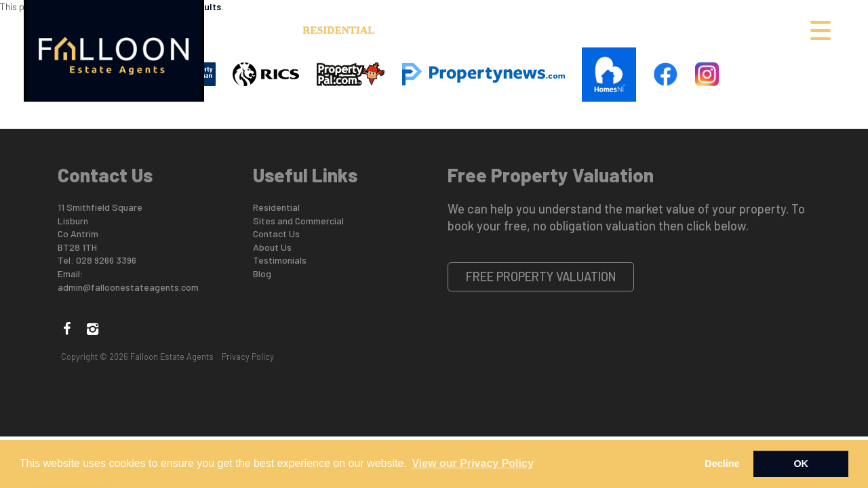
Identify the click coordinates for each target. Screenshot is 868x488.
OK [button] (801, 464)
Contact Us (760, 29)
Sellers (614, 29)
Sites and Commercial (454, 29)
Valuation (682, 29)
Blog (262, 273)
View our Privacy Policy (472, 463)
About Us (262, 29)
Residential (338, 29)
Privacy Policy (248, 357)
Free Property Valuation (541, 277)
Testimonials (280, 260)
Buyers (555, 29)
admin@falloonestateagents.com (128, 287)
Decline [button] (722, 464)
